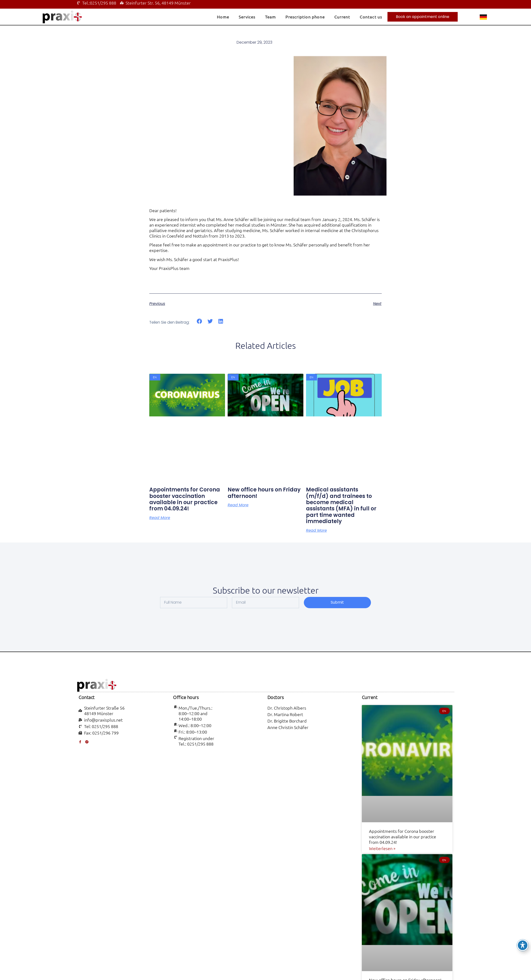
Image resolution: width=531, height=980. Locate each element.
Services (247, 17)
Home (223, 17)
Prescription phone (305, 17)
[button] (199, 321)
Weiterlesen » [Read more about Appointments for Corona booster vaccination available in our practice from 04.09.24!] (382, 848)
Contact (87, 697)
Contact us (371, 17)
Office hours (186, 697)
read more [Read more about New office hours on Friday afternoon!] (238, 505)
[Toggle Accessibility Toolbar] (523, 945)
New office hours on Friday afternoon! (264, 493)
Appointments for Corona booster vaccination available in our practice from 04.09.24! (185, 499)
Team (271, 17)
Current (342, 17)
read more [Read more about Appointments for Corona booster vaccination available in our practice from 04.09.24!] (160, 518)
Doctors (276, 697)
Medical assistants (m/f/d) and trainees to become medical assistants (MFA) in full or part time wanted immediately (341, 505)
